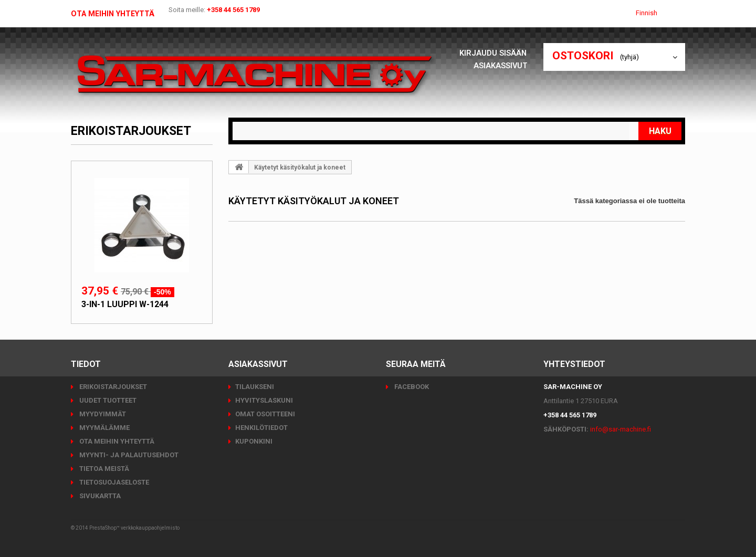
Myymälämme (104, 428)
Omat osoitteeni (265, 414)
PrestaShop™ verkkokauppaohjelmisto (134, 528)
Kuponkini (254, 441)
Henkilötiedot (261, 428)
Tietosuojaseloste (113, 482)
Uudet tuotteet (107, 400)
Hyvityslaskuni (264, 400)
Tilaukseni (255, 387)
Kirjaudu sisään (493, 53)
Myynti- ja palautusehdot (128, 455)
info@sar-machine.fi (621, 429)
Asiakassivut (501, 65)
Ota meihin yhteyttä (117, 14)
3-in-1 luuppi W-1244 (125, 304)
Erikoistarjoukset (131, 131)
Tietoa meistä (103, 469)
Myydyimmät (102, 414)
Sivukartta (99, 496)
